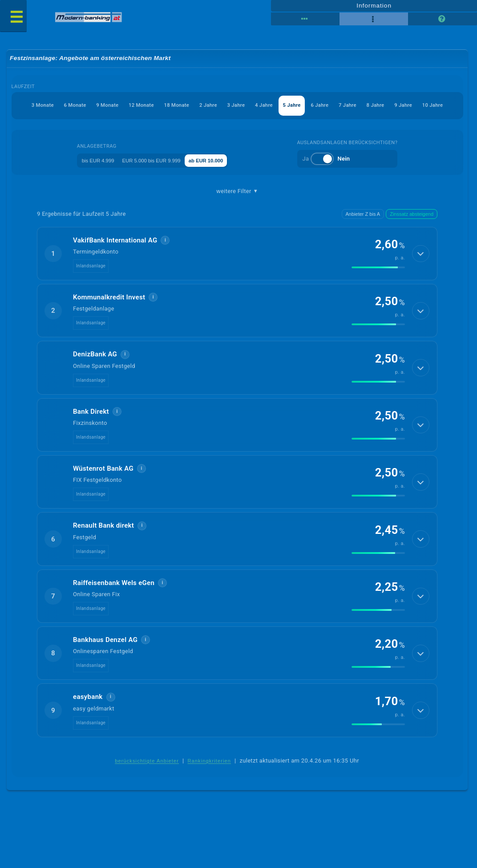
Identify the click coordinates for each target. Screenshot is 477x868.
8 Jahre (378, 106)
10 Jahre (443, 106)
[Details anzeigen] (419, 255)
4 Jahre (251, 106)
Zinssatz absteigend (412, 215)
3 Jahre (220, 106)
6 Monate (37, 106)
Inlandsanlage (91, 267)
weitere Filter (237, 192)
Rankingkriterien (210, 763)
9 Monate (74, 106)
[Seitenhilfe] (442, 19)
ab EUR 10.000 (225, 161)
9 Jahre (410, 106)
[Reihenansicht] (305, 19)
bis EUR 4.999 (91, 161)
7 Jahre (347, 106)
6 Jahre (315, 106)
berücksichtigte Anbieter (147, 763)
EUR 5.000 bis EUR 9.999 (157, 161)
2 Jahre (188, 106)
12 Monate (112, 106)
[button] (237, 255)
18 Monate (152, 106)
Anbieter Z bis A (363, 215)
